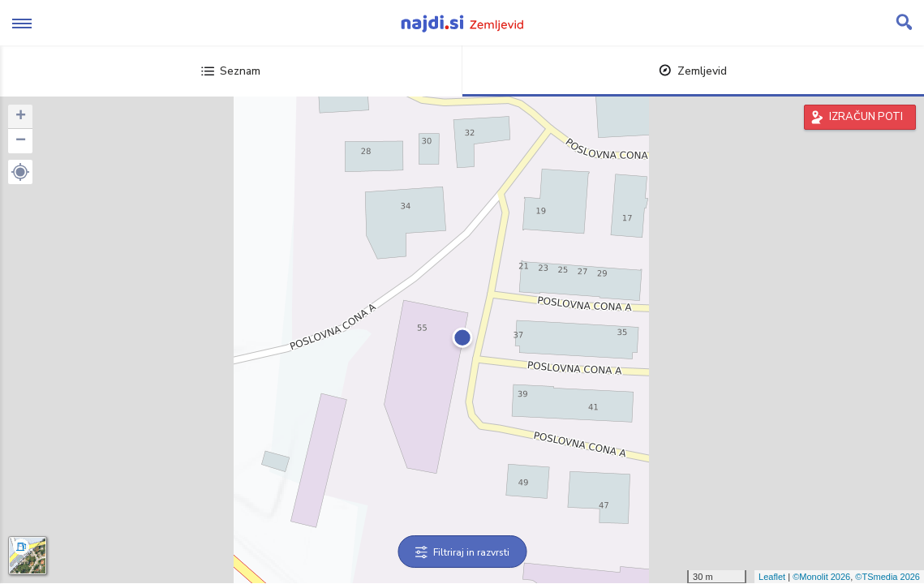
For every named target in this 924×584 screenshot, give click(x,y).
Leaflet (772, 577)
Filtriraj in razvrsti (462, 552)
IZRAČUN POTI (866, 117)
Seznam (231, 71)
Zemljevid (693, 71)
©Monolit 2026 (821, 577)
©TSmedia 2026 (887, 577)
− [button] (21, 141)
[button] (20, 172)
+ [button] (21, 117)
